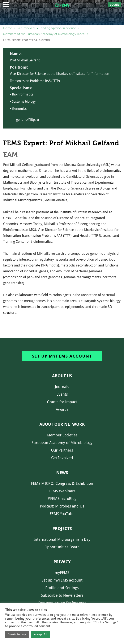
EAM (10, 155)
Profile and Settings (62, 588)
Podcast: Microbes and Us (62, 506)
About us (62, 376)
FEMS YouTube (62, 514)
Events (62, 394)
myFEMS (62, 573)
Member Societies (62, 435)
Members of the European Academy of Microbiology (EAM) (44, 34)
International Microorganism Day (62, 539)
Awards (62, 409)
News (62, 473)
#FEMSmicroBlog (62, 499)
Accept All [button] (41, 634)
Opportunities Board (62, 547)
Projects (62, 529)
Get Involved (26, 28)
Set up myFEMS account (62, 356)
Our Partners (62, 450)
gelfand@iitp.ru (27, 120)
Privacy (62, 562)
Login (114, 5)
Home (8, 28)
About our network (62, 424)
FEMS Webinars (62, 491)
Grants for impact (62, 402)
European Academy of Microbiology (62, 443)
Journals (62, 387)
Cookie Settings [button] (17, 634)
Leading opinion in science (58, 28)
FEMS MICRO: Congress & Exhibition (62, 483)
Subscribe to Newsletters (62, 595)
